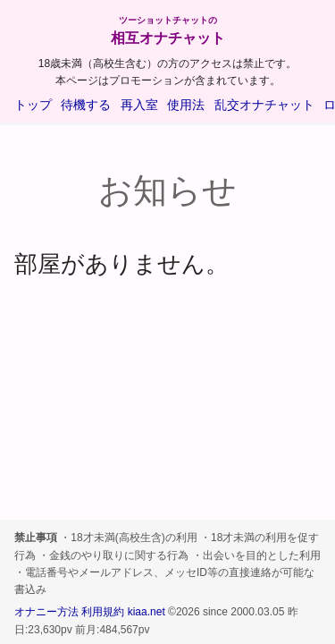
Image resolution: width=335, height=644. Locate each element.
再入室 (139, 105)
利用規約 (103, 612)
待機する (86, 105)
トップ (33, 105)
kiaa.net (147, 612)
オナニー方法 (46, 612)
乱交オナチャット (264, 105)
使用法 (186, 105)
